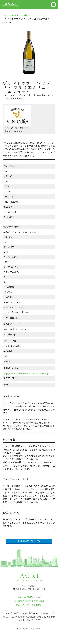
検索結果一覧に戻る (30, 541)
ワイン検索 (24, 15)
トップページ (9, 15)
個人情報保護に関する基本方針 (29, 601)
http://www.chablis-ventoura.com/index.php (26, 373)
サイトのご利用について (29, 597)
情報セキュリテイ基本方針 (29, 605)
